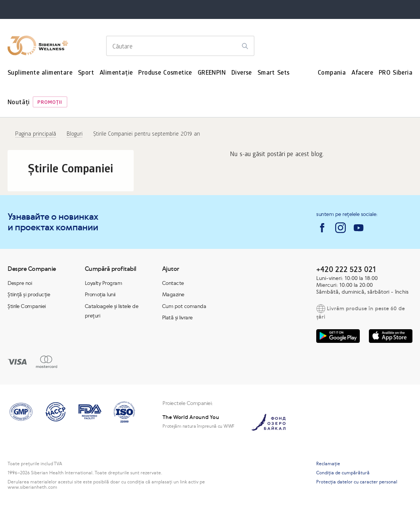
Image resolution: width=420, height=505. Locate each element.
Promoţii (50, 103)
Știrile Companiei (27, 306)
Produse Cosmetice (165, 73)
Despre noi (20, 283)
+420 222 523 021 (346, 269)
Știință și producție (29, 294)
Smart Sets (274, 73)
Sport (86, 73)
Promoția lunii (100, 294)
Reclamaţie (328, 464)
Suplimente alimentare (40, 73)
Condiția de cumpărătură (343, 473)
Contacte (173, 283)
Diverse (242, 73)
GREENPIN (212, 73)
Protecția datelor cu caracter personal (357, 482)
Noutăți (19, 103)
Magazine (173, 294)
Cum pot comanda (184, 306)
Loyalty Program (104, 283)
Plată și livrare (177, 317)
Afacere (362, 73)
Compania (332, 73)
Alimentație (116, 73)
